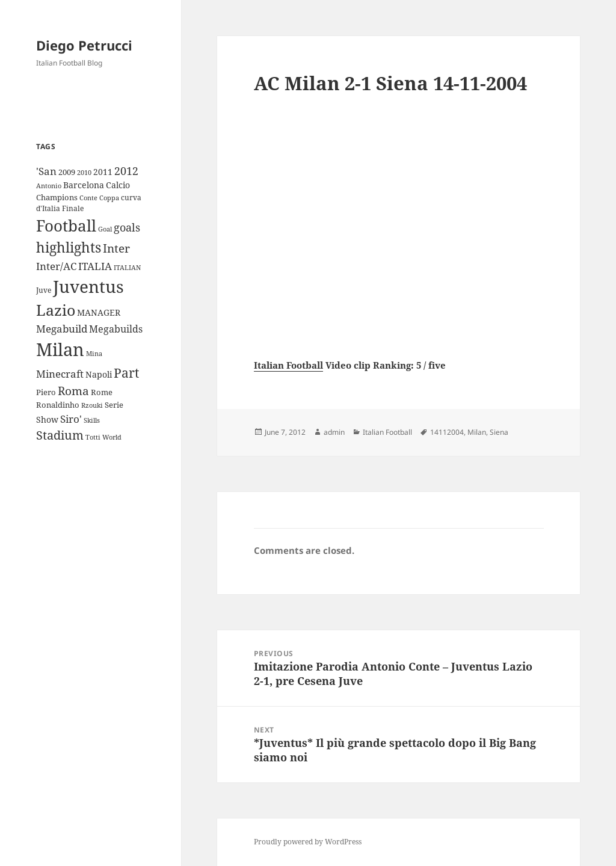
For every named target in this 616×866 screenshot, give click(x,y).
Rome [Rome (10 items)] (102, 392)
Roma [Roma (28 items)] (73, 391)
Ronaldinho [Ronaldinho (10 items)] (58, 405)
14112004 (447, 432)
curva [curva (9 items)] (131, 198)
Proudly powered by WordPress (308, 842)
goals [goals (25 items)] (127, 227)
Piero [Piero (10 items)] (46, 392)
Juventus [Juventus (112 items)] (88, 287)
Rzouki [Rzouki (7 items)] (92, 405)
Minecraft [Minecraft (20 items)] (60, 374)
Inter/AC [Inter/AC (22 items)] (56, 266)
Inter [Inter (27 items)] (116, 248)
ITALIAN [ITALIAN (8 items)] (127, 267)
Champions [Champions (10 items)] (57, 197)
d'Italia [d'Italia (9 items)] (48, 208)
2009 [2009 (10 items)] (67, 172)
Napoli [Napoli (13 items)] (99, 374)
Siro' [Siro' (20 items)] (71, 419)
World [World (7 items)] (112, 437)
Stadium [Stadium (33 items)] (60, 435)
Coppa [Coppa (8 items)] (109, 198)
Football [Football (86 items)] (66, 226)
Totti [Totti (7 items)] (93, 437)
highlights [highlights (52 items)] (69, 247)
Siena (499, 432)
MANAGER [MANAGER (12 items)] (99, 312)
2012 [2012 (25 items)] (126, 171)
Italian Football (288, 365)
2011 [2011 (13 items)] (103, 172)
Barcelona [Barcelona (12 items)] (84, 185)
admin (334, 432)
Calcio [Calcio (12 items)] (118, 185)
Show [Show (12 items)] (47, 419)
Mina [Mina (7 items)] (94, 354)
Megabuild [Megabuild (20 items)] (62, 329)
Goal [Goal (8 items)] (105, 229)
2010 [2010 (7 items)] (84, 173)
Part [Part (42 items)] (126, 373)
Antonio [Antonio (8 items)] (49, 186)
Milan (477, 432)
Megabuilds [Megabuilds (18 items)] (116, 329)
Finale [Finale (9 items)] (73, 208)
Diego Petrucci (84, 45)
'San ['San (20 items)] (46, 171)
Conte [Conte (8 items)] (88, 198)
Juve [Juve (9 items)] (44, 290)
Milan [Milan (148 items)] (60, 349)
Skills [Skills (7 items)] (92, 420)
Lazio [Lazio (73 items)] (56, 310)
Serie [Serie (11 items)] (114, 405)
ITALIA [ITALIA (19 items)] (95, 266)
